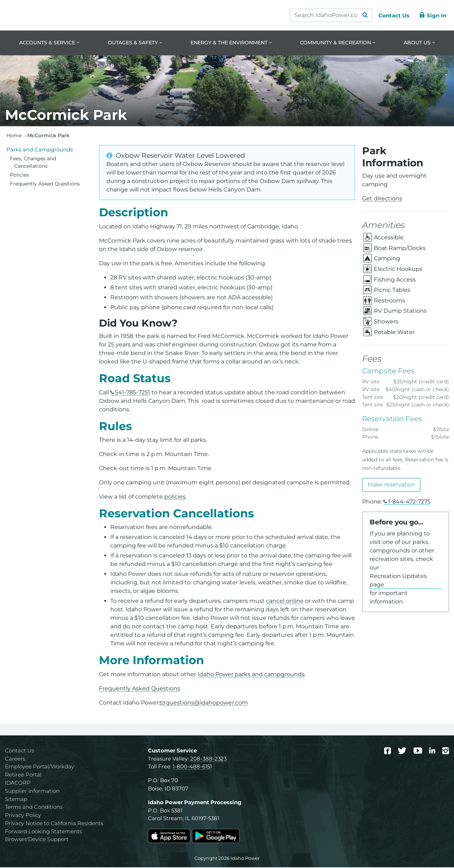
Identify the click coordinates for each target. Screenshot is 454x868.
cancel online (285, 602)
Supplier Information (32, 791)
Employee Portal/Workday (40, 767)
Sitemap (16, 799)
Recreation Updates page (398, 581)
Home (14, 136)
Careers (15, 759)
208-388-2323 (208, 759)
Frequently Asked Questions (140, 689)
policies (175, 497)
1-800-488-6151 (192, 767)
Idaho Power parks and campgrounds (251, 675)
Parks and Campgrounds (40, 150)
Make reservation (391, 485)
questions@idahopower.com (207, 703)
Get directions (382, 199)
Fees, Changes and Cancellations (33, 163)
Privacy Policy (23, 816)
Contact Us (20, 751)
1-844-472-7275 (409, 502)
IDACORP (18, 783)
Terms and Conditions (34, 808)
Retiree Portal (23, 775)
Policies (20, 176)
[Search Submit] (362, 15)
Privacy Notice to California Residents (54, 824)
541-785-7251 (132, 393)
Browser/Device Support (37, 840)
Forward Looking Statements (43, 832)
